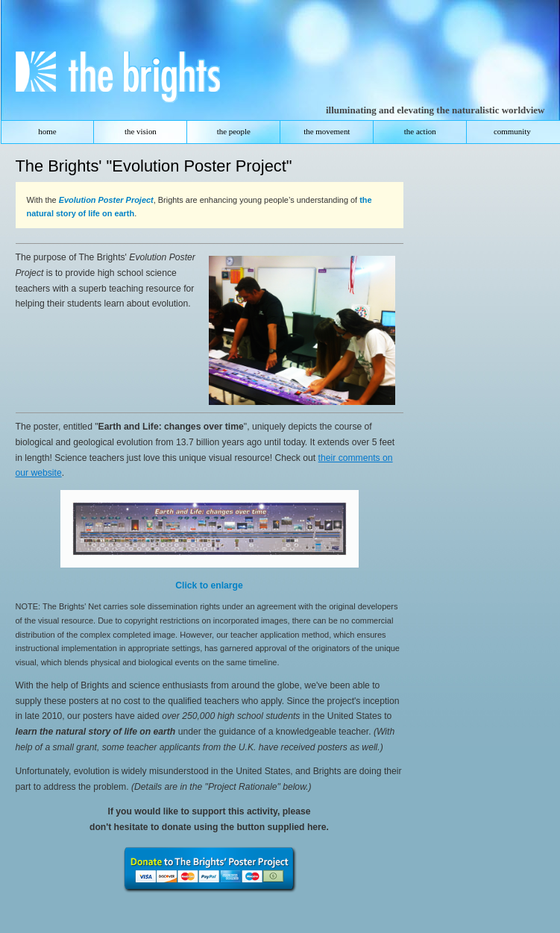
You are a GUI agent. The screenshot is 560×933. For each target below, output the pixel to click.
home (47, 131)
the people (234, 131)
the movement (327, 131)
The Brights (110, 80)
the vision (141, 131)
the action (420, 131)
